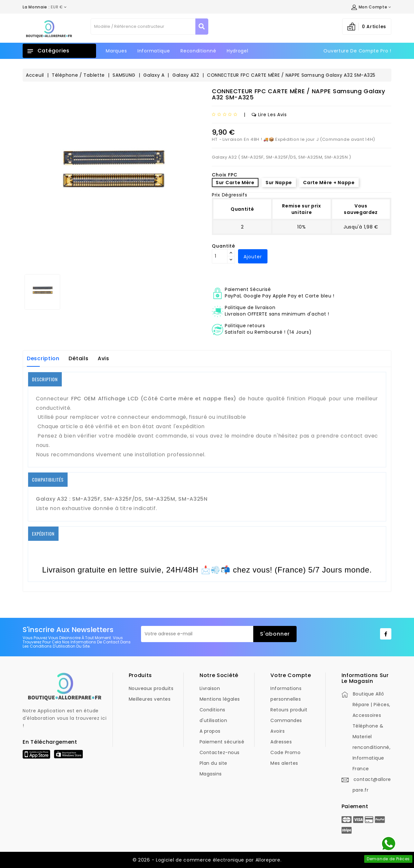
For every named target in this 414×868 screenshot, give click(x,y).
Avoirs (278, 731)
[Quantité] (220, 256)
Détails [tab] (78, 358)
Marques (116, 51)
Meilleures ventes (150, 699)
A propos (210, 731)
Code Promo (285, 752)
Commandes (286, 720)
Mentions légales (220, 699)
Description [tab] (43, 358)
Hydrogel (238, 51)
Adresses (281, 742)
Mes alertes (284, 763)
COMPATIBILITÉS (48, 479)
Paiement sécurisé (222, 742)
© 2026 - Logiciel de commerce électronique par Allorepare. (207, 860)
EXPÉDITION (43, 534)
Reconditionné (198, 51)
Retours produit (289, 710)
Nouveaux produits (151, 688)
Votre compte (291, 675)
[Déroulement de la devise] (45, 7)
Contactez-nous (220, 752)
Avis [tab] (103, 358)
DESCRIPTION (45, 379)
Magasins (211, 774)
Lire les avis (269, 115)
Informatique (154, 51)
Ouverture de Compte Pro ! (357, 51)
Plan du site (213, 763)
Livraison (210, 688)
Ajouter (253, 257)
